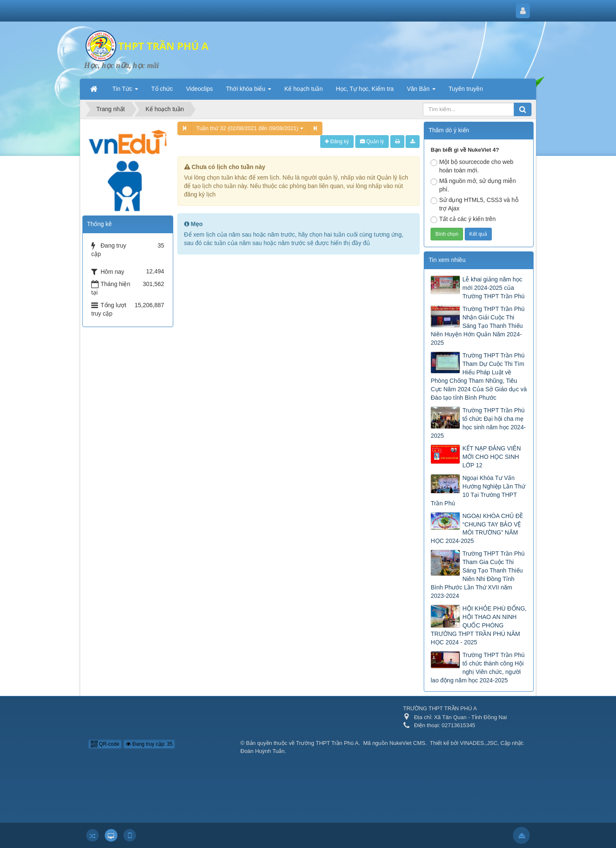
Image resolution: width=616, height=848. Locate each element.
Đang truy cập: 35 (149, 744)
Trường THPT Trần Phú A (327, 743)
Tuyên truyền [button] (466, 89)
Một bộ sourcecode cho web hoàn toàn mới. (472, 166)
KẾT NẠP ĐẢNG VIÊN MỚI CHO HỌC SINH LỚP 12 (491, 457)
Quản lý (372, 142)
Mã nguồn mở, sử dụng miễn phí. (473, 185)
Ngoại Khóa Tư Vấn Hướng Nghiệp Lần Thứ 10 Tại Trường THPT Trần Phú (478, 491)
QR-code (105, 744)
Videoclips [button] (199, 89)
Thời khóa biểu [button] (249, 91)
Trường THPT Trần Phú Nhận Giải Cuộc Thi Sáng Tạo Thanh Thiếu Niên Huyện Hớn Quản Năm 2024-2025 (477, 326)
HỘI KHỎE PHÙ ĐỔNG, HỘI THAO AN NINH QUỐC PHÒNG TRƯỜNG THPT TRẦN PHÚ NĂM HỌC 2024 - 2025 (478, 625)
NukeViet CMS (407, 743)
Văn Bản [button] (421, 91)
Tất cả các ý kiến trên (463, 219)
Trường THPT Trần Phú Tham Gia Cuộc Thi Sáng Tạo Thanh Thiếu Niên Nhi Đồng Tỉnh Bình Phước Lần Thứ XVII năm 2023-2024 (477, 575)
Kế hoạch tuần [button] (304, 89)
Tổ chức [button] (162, 89)
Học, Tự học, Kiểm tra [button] (365, 89)
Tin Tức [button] (125, 91)
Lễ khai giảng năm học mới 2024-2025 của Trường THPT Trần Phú (493, 288)
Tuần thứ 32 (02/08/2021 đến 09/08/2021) (250, 128)
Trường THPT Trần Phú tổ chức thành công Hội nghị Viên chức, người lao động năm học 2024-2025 (477, 668)
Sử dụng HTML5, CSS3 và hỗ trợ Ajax (474, 204)
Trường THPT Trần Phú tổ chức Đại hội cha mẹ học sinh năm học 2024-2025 (478, 423)
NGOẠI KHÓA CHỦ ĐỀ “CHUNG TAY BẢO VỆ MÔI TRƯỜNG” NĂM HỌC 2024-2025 (477, 529)
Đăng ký (337, 142)
